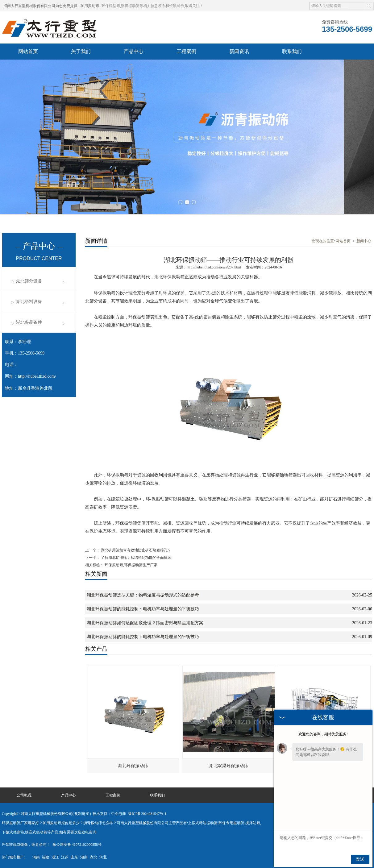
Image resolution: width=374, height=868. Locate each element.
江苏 (65, 857)
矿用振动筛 (90, 6)
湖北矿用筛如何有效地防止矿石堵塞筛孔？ (136, 550)
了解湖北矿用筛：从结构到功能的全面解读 (136, 558)
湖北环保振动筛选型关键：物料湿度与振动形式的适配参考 (143, 595)
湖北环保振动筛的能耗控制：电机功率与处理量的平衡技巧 (143, 609)
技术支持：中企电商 (109, 814)
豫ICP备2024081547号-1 (147, 814)
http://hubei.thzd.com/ (37, 376)
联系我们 (292, 51)
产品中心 (134, 51)
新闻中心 (364, 241)
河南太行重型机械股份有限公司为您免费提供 (40, 6)
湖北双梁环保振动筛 (229, 766)
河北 (103, 857)
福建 (46, 857)
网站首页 (28, 51)
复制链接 (82, 814)
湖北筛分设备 (29, 281)
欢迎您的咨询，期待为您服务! (323, 734)
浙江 (55, 857)
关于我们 (81, 51)
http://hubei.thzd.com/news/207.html (214, 267)
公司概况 (24, 795)
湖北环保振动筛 (133, 766)
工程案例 (186, 51)
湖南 (84, 857)
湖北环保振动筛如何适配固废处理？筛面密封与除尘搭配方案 (145, 623)
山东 (74, 857)
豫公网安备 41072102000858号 (77, 845)
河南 (36, 857)
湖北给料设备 (29, 302)
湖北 (93, 857)
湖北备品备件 (29, 322)
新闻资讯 (239, 51)
